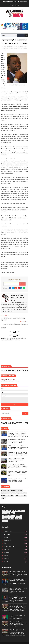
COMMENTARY (5, 490)
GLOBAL (10, 48)
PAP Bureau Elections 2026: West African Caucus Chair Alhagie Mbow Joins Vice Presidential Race (18, 447)
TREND (17, 496)
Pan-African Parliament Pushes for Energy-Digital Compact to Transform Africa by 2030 (17, 480)
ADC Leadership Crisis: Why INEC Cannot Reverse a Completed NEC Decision (17, 617)
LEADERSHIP (16, 48)
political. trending (21, 493)
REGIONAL (11, 496)
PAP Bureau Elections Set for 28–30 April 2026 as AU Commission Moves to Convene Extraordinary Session (18, 454)
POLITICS (25, 48)
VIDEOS (3, 498)
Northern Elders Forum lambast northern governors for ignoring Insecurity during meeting (17, 441)
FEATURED (6, 48)
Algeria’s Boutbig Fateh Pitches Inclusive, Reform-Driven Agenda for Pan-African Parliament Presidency (18, 466)
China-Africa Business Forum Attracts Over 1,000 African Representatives (16, 460)
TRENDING (4, 50)
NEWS (21, 48)
